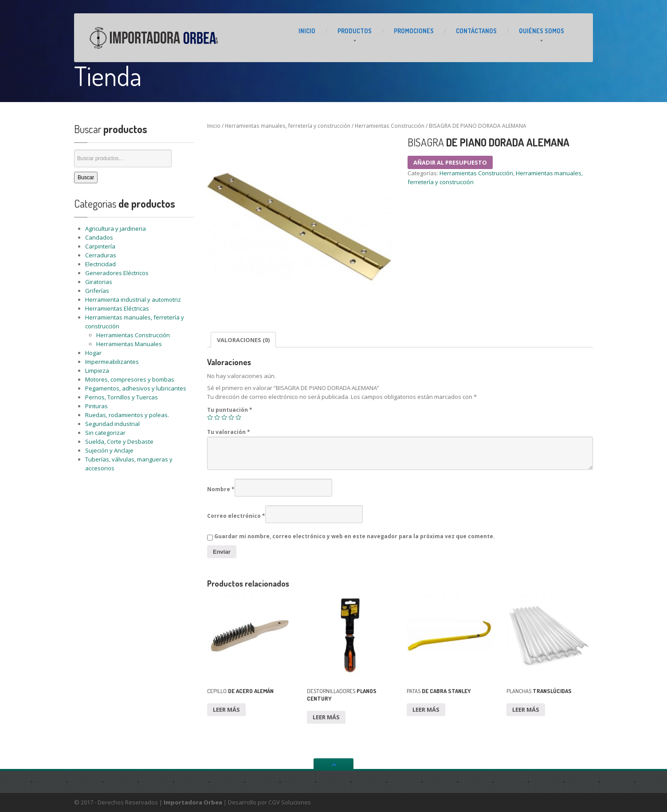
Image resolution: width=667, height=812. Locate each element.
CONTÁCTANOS (476, 31)
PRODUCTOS (355, 31)
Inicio (214, 126)
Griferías (97, 291)
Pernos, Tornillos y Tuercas (122, 397)
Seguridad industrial (112, 424)
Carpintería (100, 246)
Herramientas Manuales (129, 344)
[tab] (243, 340)
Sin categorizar (105, 433)
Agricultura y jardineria (116, 229)
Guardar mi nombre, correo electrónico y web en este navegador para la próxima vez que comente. (355, 536)
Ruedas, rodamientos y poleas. (127, 415)
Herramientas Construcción (133, 335)
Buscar (86, 177)
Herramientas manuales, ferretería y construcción (288, 126)
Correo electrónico (236, 516)
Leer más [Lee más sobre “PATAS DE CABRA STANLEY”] (426, 710)
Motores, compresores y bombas (130, 379)
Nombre (221, 489)
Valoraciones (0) (243, 340)
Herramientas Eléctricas (117, 308)
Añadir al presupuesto (450, 162)
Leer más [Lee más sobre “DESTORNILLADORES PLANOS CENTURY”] (326, 717)
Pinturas (96, 406)
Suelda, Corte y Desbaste (119, 441)
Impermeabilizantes (112, 362)
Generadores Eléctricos (117, 273)
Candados (99, 237)
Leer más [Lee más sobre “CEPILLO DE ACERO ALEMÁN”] (226, 710)
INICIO (307, 31)
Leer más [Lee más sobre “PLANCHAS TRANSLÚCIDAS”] (526, 710)
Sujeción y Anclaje (109, 450)
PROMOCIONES (414, 31)
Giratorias (99, 282)
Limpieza (97, 371)
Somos (541, 31)
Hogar (93, 353)
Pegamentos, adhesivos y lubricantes (136, 388)
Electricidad (100, 264)
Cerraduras (101, 255)
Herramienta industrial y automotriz (133, 300)
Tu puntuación (230, 410)
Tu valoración (229, 432)
